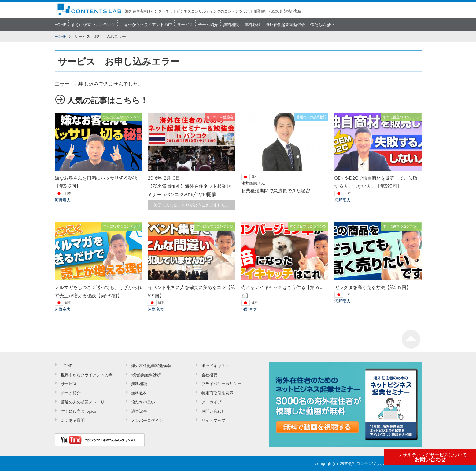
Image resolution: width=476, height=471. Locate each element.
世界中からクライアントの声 (146, 24)
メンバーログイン (147, 420)
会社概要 (209, 375)
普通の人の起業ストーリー (85, 402)
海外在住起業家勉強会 (285, 24)
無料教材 (252, 24)
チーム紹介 (208, 24)
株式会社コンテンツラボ (362, 463)
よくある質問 (73, 420)
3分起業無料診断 (146, 375)
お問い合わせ (430, 457)
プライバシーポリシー (221, 384)
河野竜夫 (63, 200)
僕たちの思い (322, 24)
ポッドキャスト (215, 366)
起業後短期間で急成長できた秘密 (276, 191)
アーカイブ (211, 402)
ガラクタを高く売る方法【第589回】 (373, 287)
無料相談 (231, 24)
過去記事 (139, 411)
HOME (61, 24)
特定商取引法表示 (217, 393)
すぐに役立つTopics (79, 411)
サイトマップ (213, 420)
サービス (185, 24)
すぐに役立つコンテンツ (93, 24)
